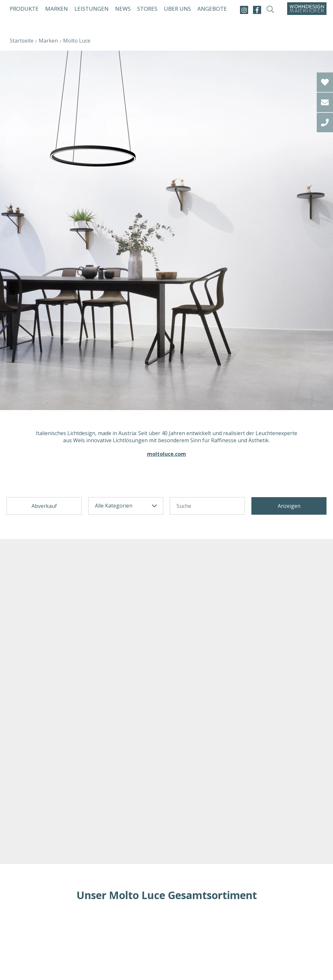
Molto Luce (77, 41)
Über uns (177, 9)
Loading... (166, 935)
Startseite (22, 41)
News (123, 9)
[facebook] (257, 10)
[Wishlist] (325, 82)
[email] (325, 102)
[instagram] (244, 10)
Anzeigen (289, 506)
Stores (147, 9)
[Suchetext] (207, 506)
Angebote (212, 9)
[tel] (325, 122)
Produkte (24, 9)
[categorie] (126, 506)
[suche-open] (270, 10)
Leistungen (92, 9)
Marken (57, 9)
